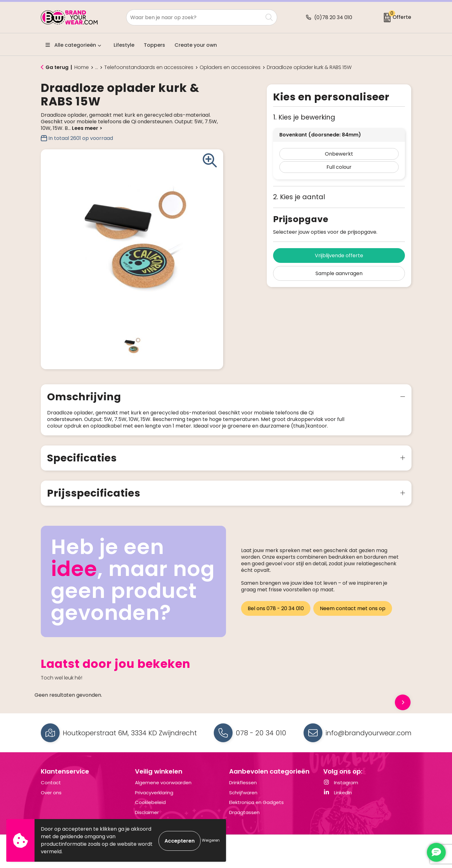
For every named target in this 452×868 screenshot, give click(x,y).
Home (82, 67)
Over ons (51, 799)
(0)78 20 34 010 (333, 17)
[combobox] (195, 17)
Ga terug (57, 67)
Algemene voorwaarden (163, 789)
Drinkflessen (243, 789)
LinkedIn (338, 799)
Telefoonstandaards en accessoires (149, 67)
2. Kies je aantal (299, 197)
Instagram (341, 789)
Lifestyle (124, 45)
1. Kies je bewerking (304, 117)
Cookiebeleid (150, 809)
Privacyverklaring (154, 799)
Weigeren (211, 840)
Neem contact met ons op (354, 614)
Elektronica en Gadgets (256, 809)
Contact (51, 789)
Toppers (154, 45)
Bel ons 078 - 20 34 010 (276, 614)
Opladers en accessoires (230, 67)
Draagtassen (244, 819)
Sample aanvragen (339, 273)
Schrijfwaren (243, 799)
